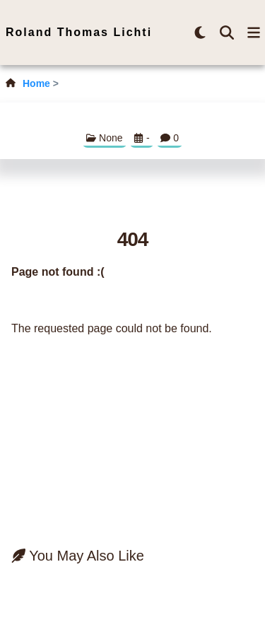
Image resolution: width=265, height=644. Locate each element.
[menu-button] (254, 33)
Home (36, 83)
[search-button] (227, 33)
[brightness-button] (200, 33)
